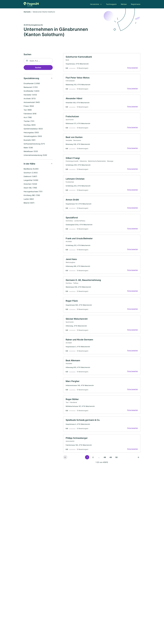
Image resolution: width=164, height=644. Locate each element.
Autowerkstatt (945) (32, 102)
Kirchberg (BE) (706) (32, 195)
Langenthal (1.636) (31, 180)
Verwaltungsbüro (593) (33, 136)
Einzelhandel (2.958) (32, 84)
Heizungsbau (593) (31, 133)
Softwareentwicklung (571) (34, 144)
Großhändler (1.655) (32, 91)
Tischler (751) (29, 121)
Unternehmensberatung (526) (35, 155)
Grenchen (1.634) (30, 184)
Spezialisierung (31, 78)
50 (116, 460)
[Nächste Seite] (138, 460)
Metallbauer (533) (31, 151)
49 (111, 460)
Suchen (38, 68)
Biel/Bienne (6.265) (31, 169)
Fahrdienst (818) (30, 114)
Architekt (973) (30, 99)
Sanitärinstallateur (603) (33, 129)
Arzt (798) (28, 118)
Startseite (27, 12)
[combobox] (38, 61)
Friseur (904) (29, 106)
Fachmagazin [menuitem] (111, 4)
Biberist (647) (29, 203)
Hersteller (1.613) (30, 95)
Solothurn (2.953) (31, 173)
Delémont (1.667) (30, 177)
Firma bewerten (132, 68)
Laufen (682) (29, 199)
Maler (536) (28, 148)
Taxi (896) (28, 110)
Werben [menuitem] (124, 4)
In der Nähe (29, 164)
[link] (102, 62)
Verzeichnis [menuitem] (95, 4)
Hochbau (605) (30, 125)
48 (105, 460)
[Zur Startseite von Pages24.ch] (31, 4)
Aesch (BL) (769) (30, 188)
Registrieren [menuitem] (136, 4)
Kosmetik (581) (30, 140)
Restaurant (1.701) (31, 87)
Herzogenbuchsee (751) (33, 192)
